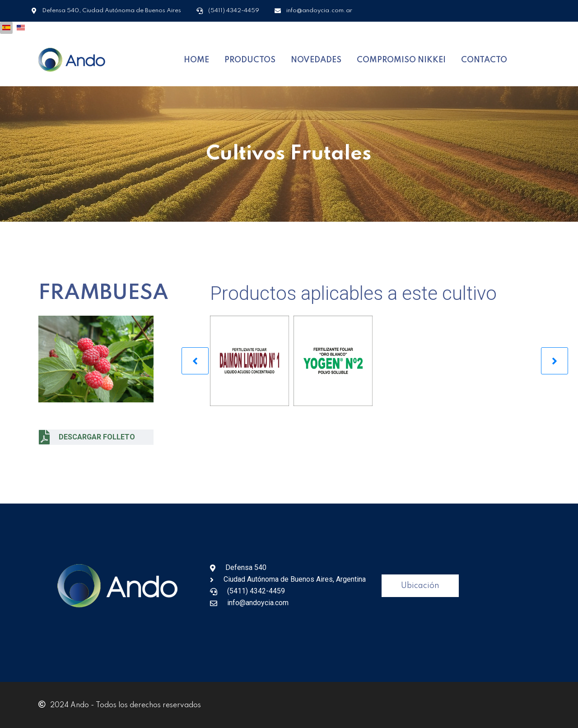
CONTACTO (484, 60)
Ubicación (420, 585)
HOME (196, 60)
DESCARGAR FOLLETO (87, 436)
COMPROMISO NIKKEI (401, 60)
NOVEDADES (316, 60)
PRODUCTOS (250, 60)
